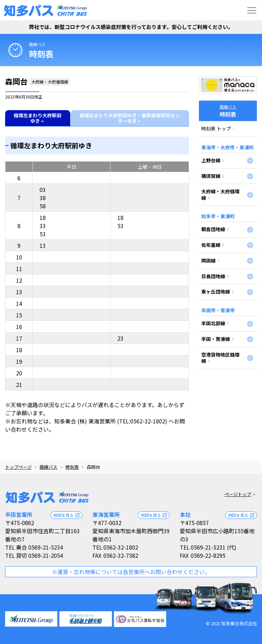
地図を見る (67, 515)
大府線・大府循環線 (220, 194)
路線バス (37, 44)
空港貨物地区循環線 (220, 358)
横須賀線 (211, 176)
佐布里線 (211, 245)
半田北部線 (213, 323)
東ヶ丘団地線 (216, 291)
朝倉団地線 (213, 229)
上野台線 (211, 160)
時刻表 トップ (216, 129)
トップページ (18, 467)
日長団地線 (213, 276)
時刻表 (72, 467)
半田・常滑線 (216, 339)
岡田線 (208, 260)
